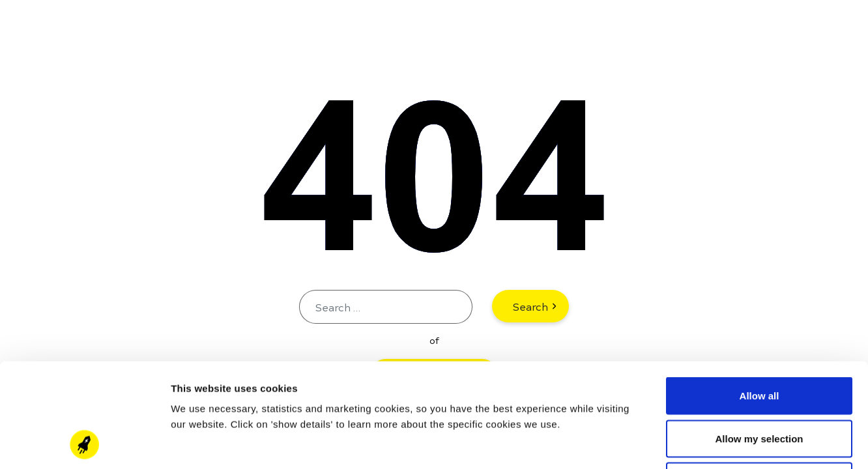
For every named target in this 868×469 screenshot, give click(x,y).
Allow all (759, 298)
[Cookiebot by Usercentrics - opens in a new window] (84, 444)
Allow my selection (759, 341)
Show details (684, 443)
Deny (759, 383)
